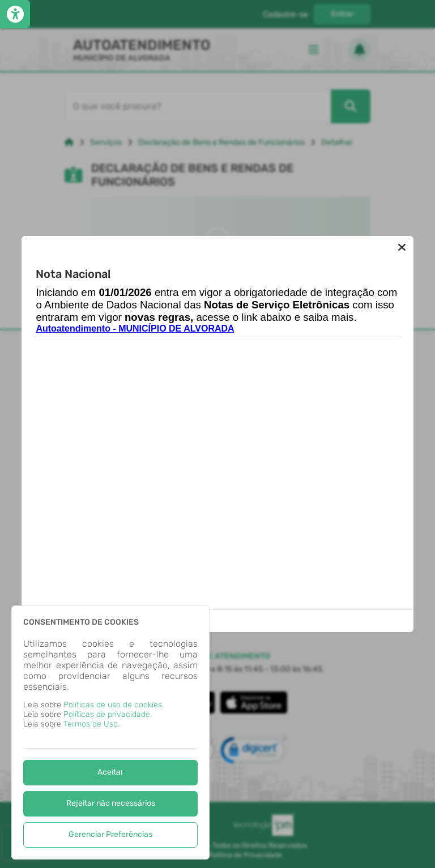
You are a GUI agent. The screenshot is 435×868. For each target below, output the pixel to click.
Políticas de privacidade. (108, 714)
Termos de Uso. (91, 724)
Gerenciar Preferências (110, 834)
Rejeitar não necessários (111, 803)
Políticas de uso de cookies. (114, 705)
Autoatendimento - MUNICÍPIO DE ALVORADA (135, 328)
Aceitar (110, 772)
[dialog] (110, 732)
